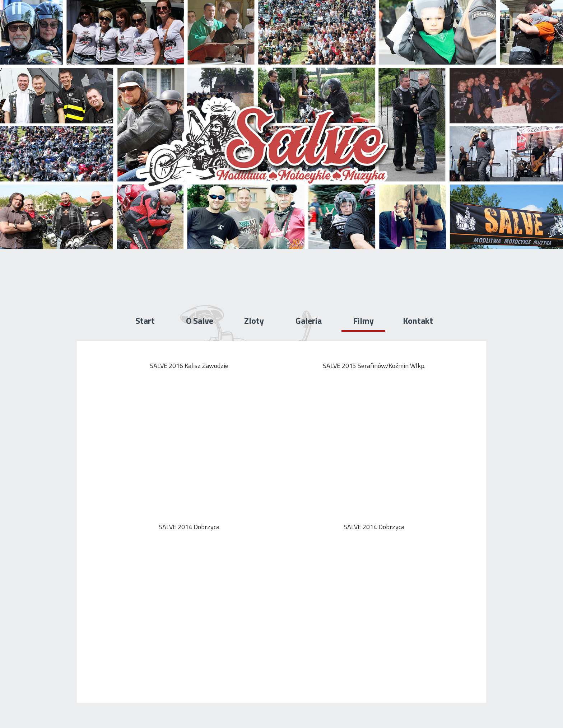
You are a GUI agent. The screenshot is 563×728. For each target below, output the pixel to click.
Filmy (363, 321)
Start (145, 321)
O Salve (200, 321)
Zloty (254, 321)
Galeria (309, 321)
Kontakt (418, 321)
